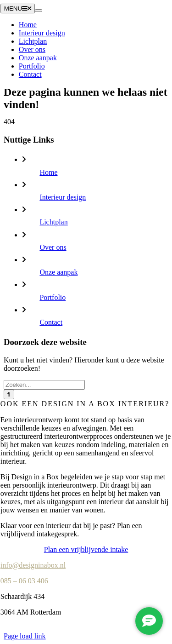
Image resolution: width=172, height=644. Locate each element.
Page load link (25, 636)
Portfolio (53, 297)
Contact (51, 322)
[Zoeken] (9, 394)
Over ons (53, 247)
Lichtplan (53, 222)
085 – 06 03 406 (24, 581)
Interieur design (63, 197)
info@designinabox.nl (33, 565)
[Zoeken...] (44, 385)
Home (48, 172)
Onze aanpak (58, 272)
